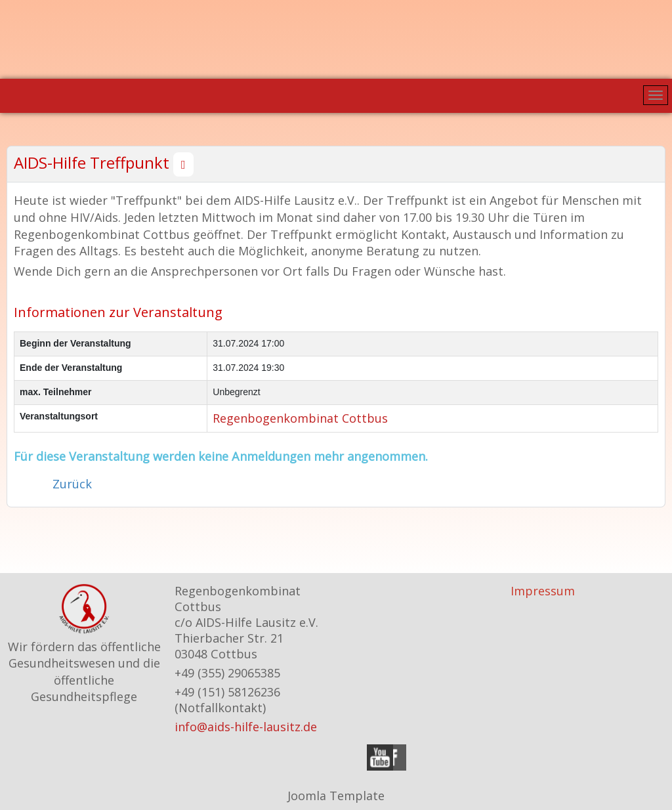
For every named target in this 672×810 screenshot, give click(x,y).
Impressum (543, 591)
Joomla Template (336, 796)
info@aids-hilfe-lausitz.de (246, 727)
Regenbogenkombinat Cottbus (300, 418)
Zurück (72, 484)
